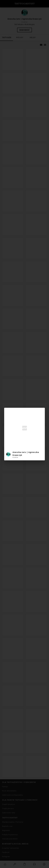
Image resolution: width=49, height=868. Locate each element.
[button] (24, 454)
